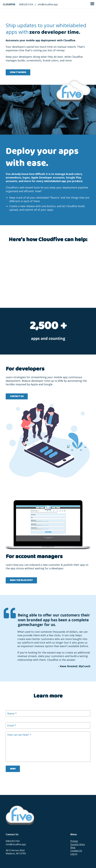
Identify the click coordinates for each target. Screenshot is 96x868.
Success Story (78, 844)
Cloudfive (9, 4)
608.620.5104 (26, 4)
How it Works (18, 72)
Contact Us (17, 396)
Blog (73, 847)
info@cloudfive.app (48, 4)
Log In (74, 854)
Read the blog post (21, 580)
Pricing (74, 841)
